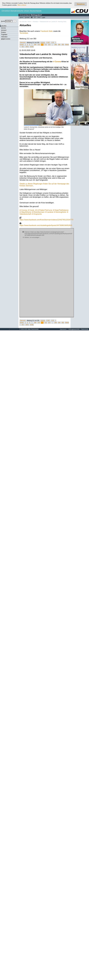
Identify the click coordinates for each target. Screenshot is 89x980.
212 (46, 45)
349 (59, 45)
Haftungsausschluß (74, 329)
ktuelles (4, 26)
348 (56, 45)
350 (63, 45)
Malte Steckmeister (33, 329)
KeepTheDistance (61, 210)
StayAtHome (25, 212)
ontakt (27, 17)
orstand (4, 30)
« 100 (48, 43)
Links (39, 17)
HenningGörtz (60, 212)
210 (39, 45)
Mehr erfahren (22, 5)
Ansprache (37, 214)
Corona (57, 62)
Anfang (43, 43)
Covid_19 (32, 210)
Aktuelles (35, 22)
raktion (4, 32)
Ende (32, 47)
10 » (23, 47)
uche (3, 21)
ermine (4, 28)
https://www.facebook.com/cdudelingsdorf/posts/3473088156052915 (46, 225)
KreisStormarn (38, 212)
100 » (27, 47)
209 (35, 45)
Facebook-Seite (47, 31)
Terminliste (24, 33)
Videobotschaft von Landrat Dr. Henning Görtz (53, 22)
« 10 (53, 43)
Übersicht (23, 43)
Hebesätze (4, 37)
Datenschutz (85, 329)
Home (29, 22)
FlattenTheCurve (45, 210)
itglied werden (6, 39)
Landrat (49, 212)
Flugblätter (4, 35)
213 (49, 45)
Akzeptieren (81, 4)
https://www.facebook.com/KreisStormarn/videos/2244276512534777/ (47, 220)
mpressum (63, 329)
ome (21, 17)
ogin (43, 17)
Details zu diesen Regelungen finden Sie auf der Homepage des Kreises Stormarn (44, 185)
